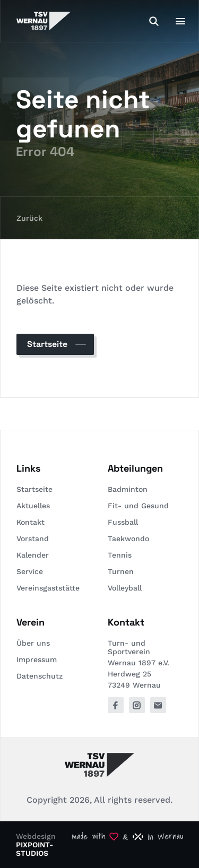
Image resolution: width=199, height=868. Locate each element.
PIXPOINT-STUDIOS (34, 849)
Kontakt (31, 522)
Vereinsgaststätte (48, 588)
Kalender (33, 555)
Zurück (29, 218)
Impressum (37, 659)
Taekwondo (128, 539)
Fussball (123, 522)
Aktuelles (33, 506)
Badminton (128, 489)
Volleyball (125, 588)
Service (30, 571)
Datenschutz (40, 676)
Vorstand (33, 539)
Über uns (33, 643)
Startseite (47, 344)
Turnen (121, 571)
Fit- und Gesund (138, 506)
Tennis (120, 555)
